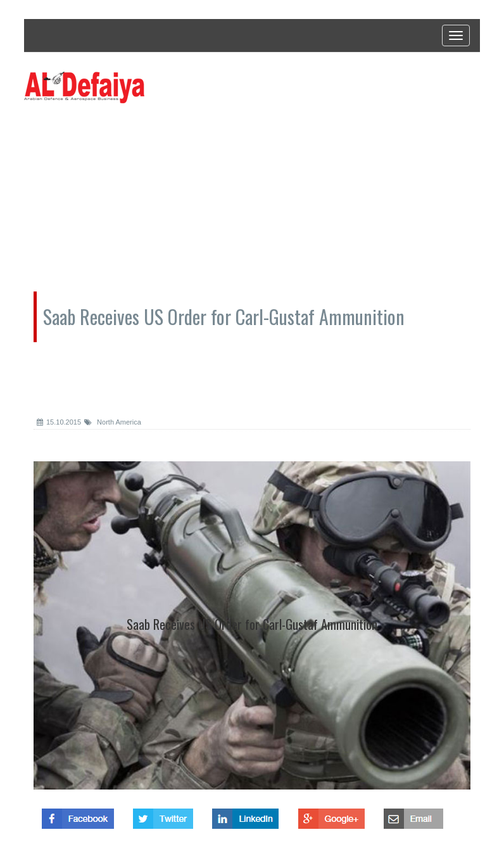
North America (113, 422)
